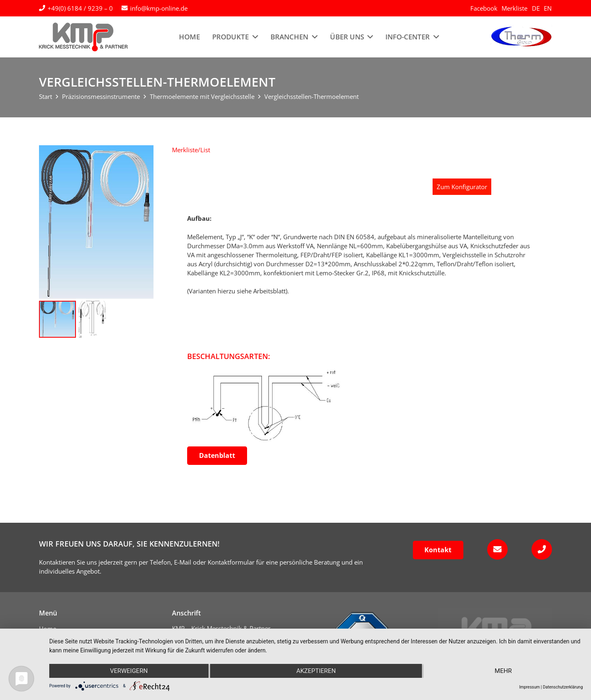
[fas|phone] (539, 549)
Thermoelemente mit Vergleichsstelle (202, 96)
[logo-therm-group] (521, 37)
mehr (503, 671)
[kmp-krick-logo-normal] (83, 37)
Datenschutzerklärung (563, 687)
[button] (191, 150)
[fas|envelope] (495, 549)
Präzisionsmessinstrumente (101, 96)
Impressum (529, 687)
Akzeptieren (316, 671)
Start (46, 96)
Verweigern (129, 671)
